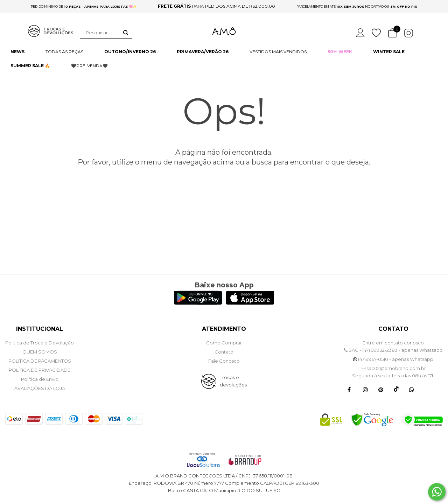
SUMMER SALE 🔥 (30, 66)
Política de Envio (40, 379)
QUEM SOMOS (40, 352)
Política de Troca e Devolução (40, 343)
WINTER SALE (389, 52)
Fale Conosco (224, 361)
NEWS (17, 52)
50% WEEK (340, 52)
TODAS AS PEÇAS (64, 52)
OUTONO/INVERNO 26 (130, 52)
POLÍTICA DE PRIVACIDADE (40, 370)
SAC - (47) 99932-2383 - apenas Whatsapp (393, 350)
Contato (224, 352)
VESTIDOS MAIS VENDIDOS (278, 52)
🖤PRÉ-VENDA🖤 (89, 66)
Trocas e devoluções (233, 381)
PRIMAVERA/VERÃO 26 (203, 52)
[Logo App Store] (250, 303)
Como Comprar (224, 343)
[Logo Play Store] (198, 303)
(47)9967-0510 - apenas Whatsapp (393, 359)
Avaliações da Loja (40, 388)
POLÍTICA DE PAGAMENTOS (40, 361)
